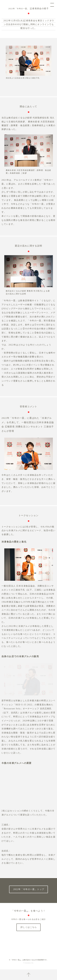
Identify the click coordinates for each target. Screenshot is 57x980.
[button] (27, 75)
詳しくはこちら (29, 927)
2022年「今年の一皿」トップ (29, 889)
